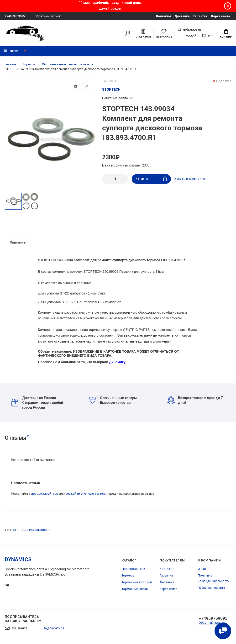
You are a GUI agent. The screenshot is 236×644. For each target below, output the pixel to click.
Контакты (163, 16)
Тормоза (128, 575)
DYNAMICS (18, 559)
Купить (151, 179)
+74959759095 (15, 16)
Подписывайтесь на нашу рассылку (23, 619)
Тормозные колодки (137, 582)
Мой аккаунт (190, 30)
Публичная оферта (211, 588)
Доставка (182, 16)
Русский (190, 36)
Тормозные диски (135, 589)
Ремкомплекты (40, 530)
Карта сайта (221, 16)
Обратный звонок (48, 16)
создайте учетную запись (86, 494)
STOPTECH (20, 530)
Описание (18, 242)
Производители (133, 569)
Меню (11, 51)
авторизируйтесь (45, 494)
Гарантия (200, 16)
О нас (202, 569)
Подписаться (53, 628)
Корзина (226, 34)
